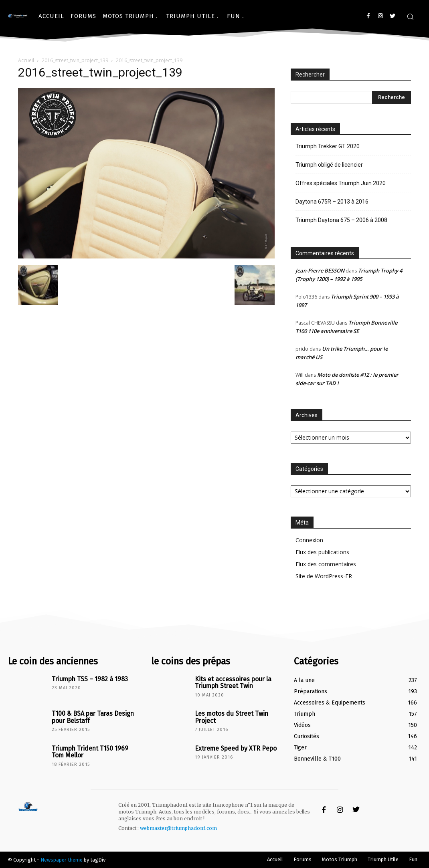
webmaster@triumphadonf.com (178, 828)
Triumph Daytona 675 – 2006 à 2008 (341, 220)
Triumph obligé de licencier (329, 165)
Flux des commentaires (326, 564)
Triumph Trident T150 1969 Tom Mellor (92, 751)
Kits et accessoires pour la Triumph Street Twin (229, 682)
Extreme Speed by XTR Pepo (232, 748)
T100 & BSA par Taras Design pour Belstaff (88, 716)
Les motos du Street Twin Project (227, 716)
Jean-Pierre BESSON (320, 270)
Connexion (309, 540)
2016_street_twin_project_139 (75, 60)
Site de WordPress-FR (324, 576)
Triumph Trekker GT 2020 (328, 146)
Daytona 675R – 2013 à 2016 (332, 202)
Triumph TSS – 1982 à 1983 (86, 679)
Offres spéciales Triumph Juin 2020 (341, 183)
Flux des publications (322, 552)
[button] (410, 16)
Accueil (26, 60)
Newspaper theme (62, 860)
